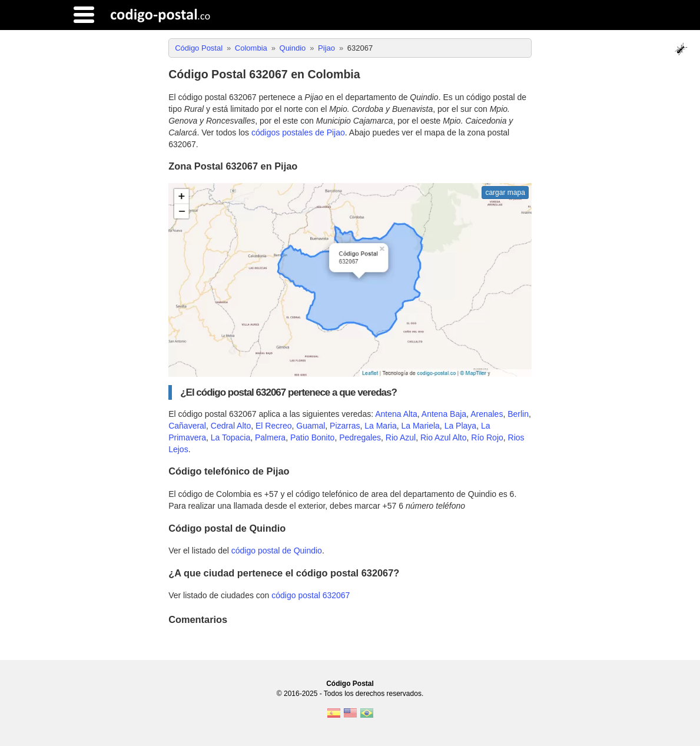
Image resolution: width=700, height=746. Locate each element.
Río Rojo (487, 437)
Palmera (270, 437)
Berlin (518, 414)
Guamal (311, 426)
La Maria (380, 426)
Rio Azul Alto (444, 437)
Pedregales (360, 437)
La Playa (460, 426)
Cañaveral (187, 426)
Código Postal (350, 684)
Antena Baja (444, 414)
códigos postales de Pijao (298, 132)
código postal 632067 (311, 595)
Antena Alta (396, 414)
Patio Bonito (313, 437)
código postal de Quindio (277, 551)
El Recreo (273, 426)
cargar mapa (505, 193)
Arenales (487, 414)
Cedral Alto (231, 426)
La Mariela (420, 426)
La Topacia (230, 437)
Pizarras (345, 426)
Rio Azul (401, 437)
